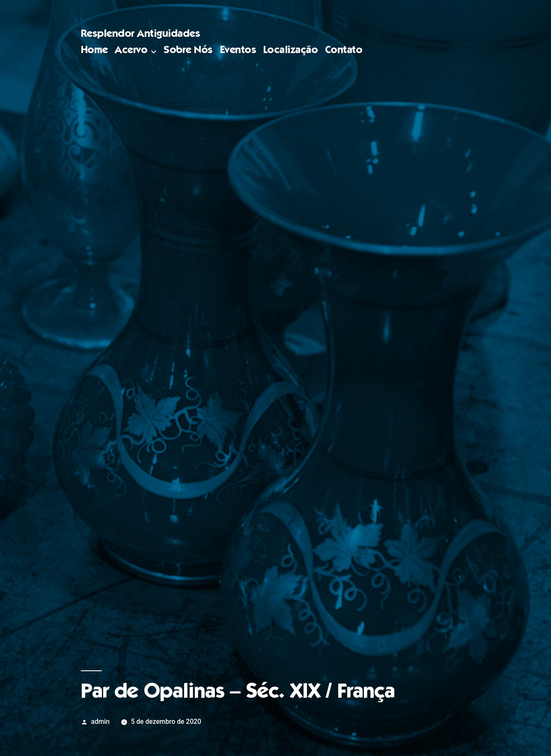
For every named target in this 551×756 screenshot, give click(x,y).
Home (94, 51)
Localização (291, 51)
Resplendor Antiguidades (141, 34)
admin (101, 722)
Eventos (238, 51)
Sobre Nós (188, 51)
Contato (344, 51)
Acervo (131, 51)
